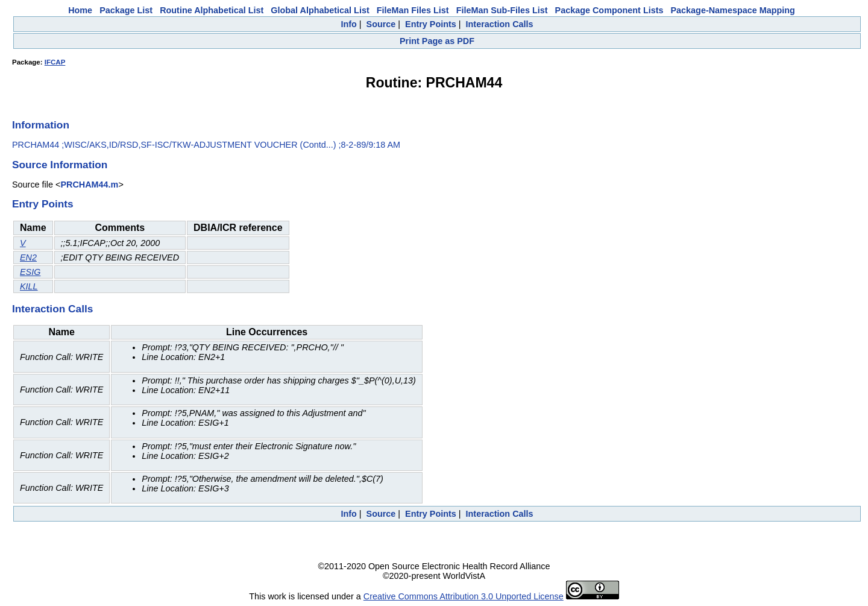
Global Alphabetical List (320, 10)
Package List (126, 10)
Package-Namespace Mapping (733, 10)
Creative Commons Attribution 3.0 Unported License (464, 596)
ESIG (30, 272)
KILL (29, 286)
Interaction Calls (500, 24)
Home (80, 10)
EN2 (28, 257)
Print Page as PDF (437, 41)
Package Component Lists (609, 10)
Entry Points (431, 24)
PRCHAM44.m (89, 185)
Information (41, 125)
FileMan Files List (413, 10)
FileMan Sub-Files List (502, 10)
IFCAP (55, 62)
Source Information (60, 165)
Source (381, 24)
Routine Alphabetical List (212, 10)
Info (348, 24)
